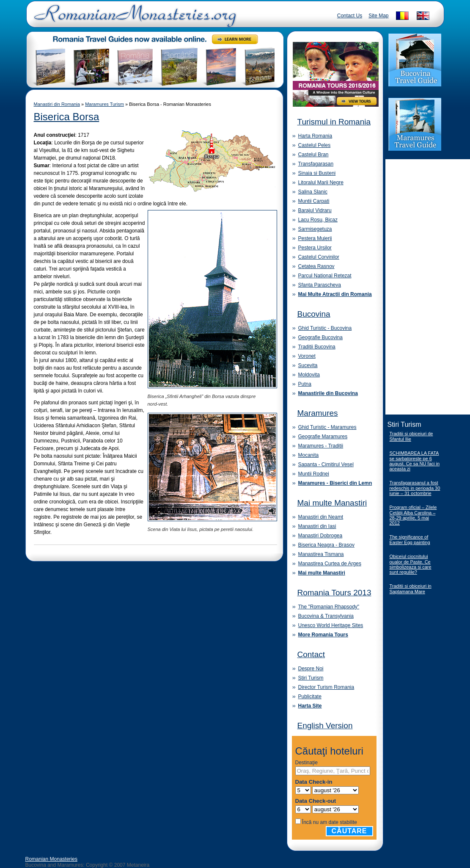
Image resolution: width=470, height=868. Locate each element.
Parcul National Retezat (325, 276)
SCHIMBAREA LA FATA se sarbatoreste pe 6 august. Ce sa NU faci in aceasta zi (415, 461)
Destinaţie (306, 763)
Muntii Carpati (314, 201)
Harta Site (310, 706)
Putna (305, 384)
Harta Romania (315, 136)
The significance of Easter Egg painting (410, 540)
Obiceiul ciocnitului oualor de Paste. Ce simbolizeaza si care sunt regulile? (411, 564)
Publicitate (310, 697)
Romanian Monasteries (51, 859)
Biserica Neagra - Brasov (326, 545)
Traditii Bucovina (317, 347)
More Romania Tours (323, 635)
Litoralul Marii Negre (321, 182)
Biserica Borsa (67, 117)
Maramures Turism (104, 104)
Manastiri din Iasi (317, 526)
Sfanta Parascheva (320, 285)
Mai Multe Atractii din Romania (335, 294)
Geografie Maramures (323, 437)
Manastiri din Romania (57, 104)
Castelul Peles (315, 145)
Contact (311, 654)
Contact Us (350, 16)
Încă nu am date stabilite (330, 822)
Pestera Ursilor (315, 248)
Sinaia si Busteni (317, 173)
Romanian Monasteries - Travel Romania (133, 19)
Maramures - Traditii (321, 446)
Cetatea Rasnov (316, 266)
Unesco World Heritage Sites (331, 625)
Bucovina (314, 314)
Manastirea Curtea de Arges (330, 564)
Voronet (307, 356)
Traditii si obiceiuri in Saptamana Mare (411, 589)
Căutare (349, 831)
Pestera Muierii (315, 238)
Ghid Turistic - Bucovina (325, 328)
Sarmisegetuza (315, 229)
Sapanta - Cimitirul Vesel (326, 464)
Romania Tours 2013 (334, 593)
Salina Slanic (313, 192)
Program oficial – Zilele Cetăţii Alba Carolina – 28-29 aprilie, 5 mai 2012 (413, 515)
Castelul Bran (313, 155)
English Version (325, 726)
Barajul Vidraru (315, 210)
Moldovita (309, 375)
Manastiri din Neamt (321, 517)
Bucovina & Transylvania (326, 616)
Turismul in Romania (334, 122)
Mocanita (309, 455)
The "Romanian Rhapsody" (329, 607)
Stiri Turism (311, 678)
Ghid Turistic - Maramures (327, 427)
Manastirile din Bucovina (328, 393)
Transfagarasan (316, 164)
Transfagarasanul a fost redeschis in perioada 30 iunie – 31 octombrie (415, 488)
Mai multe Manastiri (332, 503)
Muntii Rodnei (314, 474)
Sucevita (308, 365)
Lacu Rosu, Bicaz (318, 220)
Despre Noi (311, 669)
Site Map (378, 16)
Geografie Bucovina (320, 337)
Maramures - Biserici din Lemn (335, 483)
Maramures (318, 413)
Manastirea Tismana (321, 554)
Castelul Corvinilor (319, 257)
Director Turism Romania (326, 687)
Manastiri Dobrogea (320, 536)
